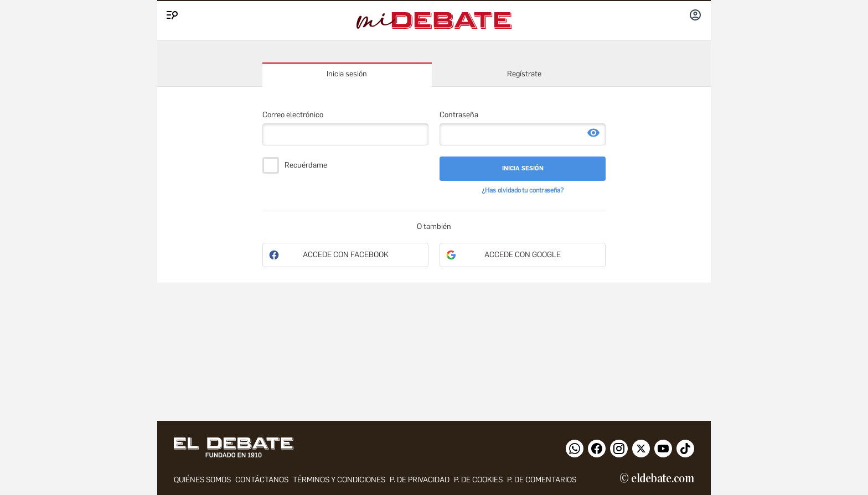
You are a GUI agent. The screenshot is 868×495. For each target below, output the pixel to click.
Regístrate (524, 74)
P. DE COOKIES (478, 480)
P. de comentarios (542, 480)
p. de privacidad (420, 480)
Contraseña (459, 115)
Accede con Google (523, 255)
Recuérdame (306, 165)
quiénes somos (202, 480)
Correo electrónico (293, 115)
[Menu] (170, 13)
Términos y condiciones (339, 480)
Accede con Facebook (346, 255)
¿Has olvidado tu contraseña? (523, 190)
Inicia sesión (347, 74)
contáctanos (262, 480)
